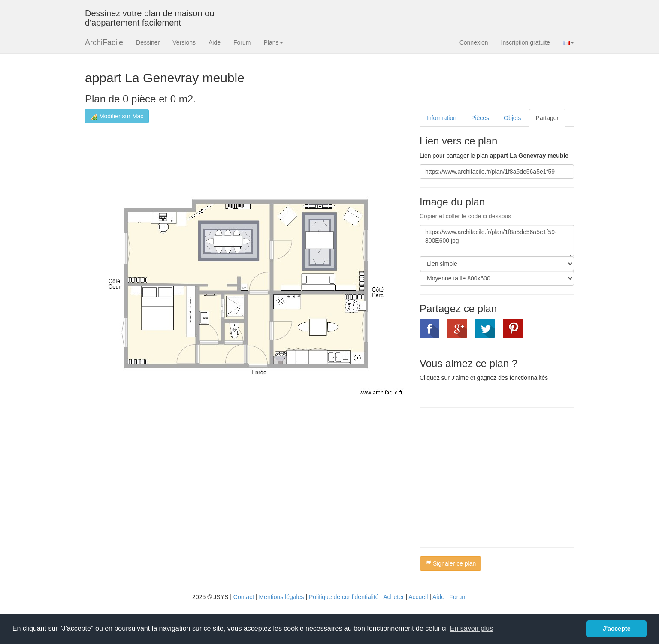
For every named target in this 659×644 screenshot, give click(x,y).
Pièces (480, 118)
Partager (547, 118)
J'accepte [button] (617, 629)
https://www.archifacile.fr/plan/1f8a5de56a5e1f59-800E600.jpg (497, 241)
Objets (512, 118)
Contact (244, 597)
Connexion (474, 42)
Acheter (393, 597)
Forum (242, 42)
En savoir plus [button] (472, 628)
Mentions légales (281, 597)
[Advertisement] (492, 476)
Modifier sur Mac (117, 116)
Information (441, 118)
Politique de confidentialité (344, 597)
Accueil (418, 597)
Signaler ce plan (450, 563)
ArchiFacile (104, 42)
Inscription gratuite (526, 42)
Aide (215, 42)
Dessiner (148, 42)
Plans (273, 42)
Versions (184, 42)
